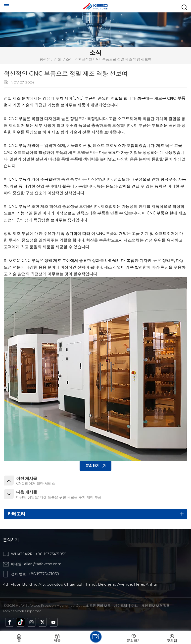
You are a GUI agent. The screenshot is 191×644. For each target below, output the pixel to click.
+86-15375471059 (51, 554)
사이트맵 (121, 605)
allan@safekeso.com (43, 564)
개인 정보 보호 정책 (156, 605)
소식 (69, 59)
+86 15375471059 (44, 574)
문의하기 (93, 466)
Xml (134, 605)
